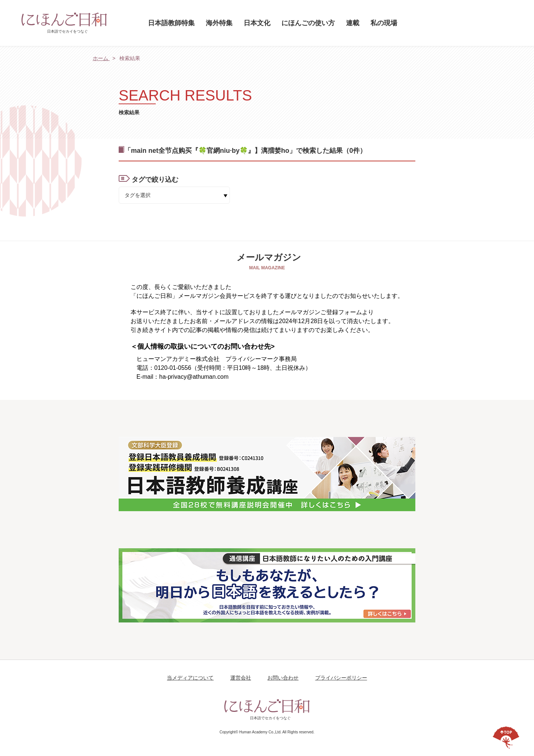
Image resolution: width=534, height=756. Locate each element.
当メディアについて (190, 678)
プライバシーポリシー (341, 678)
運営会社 (241, 678)
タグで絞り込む (155, 180)
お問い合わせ (283, 678)
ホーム (101, 58)
